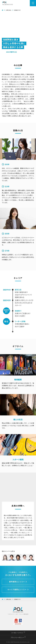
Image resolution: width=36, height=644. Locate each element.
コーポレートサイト (18, 633)
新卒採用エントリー (18, 582)
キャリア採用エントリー (18, 590)
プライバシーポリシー (18, 638)
